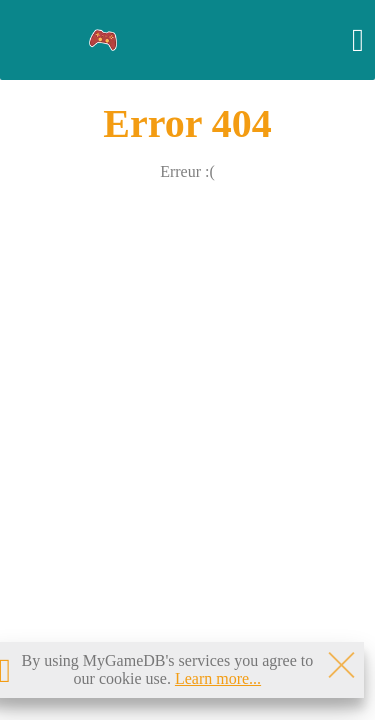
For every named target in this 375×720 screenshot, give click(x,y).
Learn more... (218, 678)
